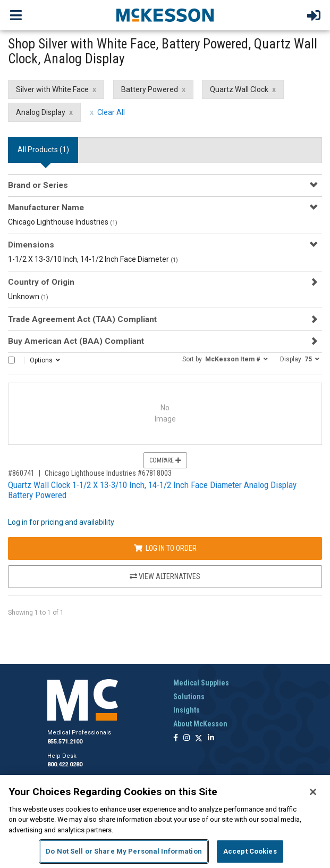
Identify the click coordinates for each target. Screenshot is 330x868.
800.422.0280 (65, 764)
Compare (165, 460)
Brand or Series (38, 185)
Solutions (189, 697)
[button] (225, 359)
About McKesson (200, 724)
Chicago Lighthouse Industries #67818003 (108, 473)
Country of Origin (41, 282)
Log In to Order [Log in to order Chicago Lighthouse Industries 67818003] (165, 548)
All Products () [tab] (43, 150)
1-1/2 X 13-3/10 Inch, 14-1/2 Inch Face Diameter (93, 259)
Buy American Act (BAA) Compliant (76, 341)
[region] (165, 821)
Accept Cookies (250, 851)
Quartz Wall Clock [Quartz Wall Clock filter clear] (239, 89)
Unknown (28, 296)
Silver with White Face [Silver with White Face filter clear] (52, 89)
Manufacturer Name (46, 208)
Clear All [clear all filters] (111, 112)
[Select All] (11, 360)
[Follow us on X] (199, 738)
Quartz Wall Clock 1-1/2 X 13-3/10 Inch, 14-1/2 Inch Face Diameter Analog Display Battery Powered (152, 490)
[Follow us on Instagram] (187, 738)
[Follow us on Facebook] (176, 738)
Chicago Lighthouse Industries (63, 222)
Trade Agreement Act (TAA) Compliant (82, 319)
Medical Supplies (201, 683)
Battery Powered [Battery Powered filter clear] (150, 89)
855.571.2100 (65, 742)
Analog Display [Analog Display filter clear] (41, 112)
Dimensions (31, 245)
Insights (187, 710)
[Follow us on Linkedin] (211, 738)
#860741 (21, 473)
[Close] (313, 792)
